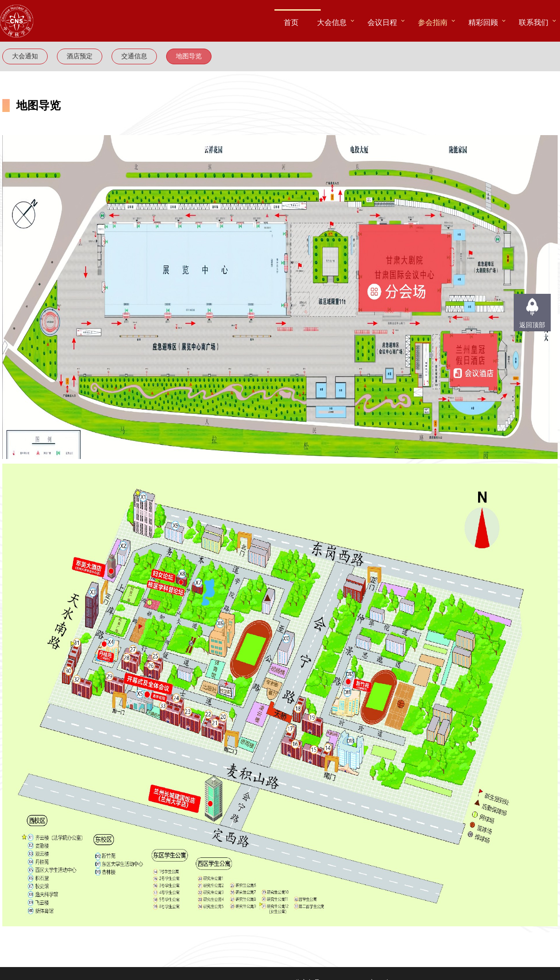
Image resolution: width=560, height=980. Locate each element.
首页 (291, 22)
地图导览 (189, 56)
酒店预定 (80, 56)
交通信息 (134, 56)
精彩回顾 (483, 22)
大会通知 (25, 56)
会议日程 (382, 22)
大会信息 (332, 22)
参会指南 (433, 22)
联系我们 (534, 22)
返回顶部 (532, 325)
